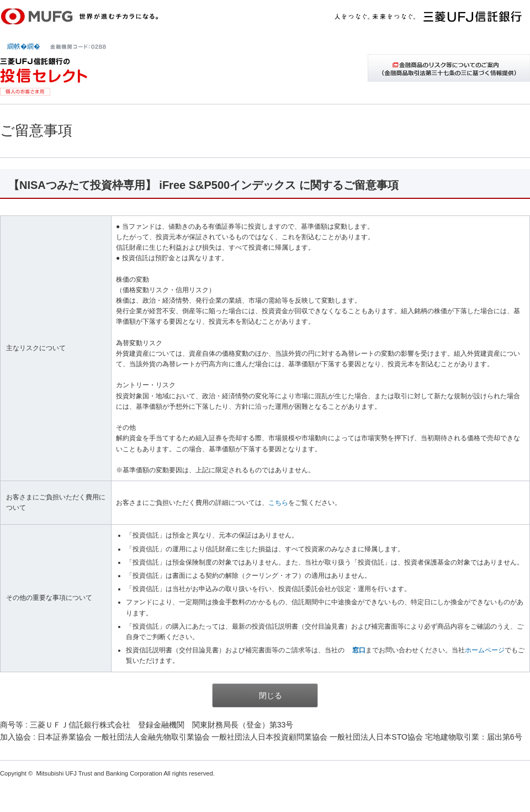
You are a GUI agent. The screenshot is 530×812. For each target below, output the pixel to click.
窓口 (359, 650)
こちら (278, 503)
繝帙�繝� (24, 46)
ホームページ (485, 650)
